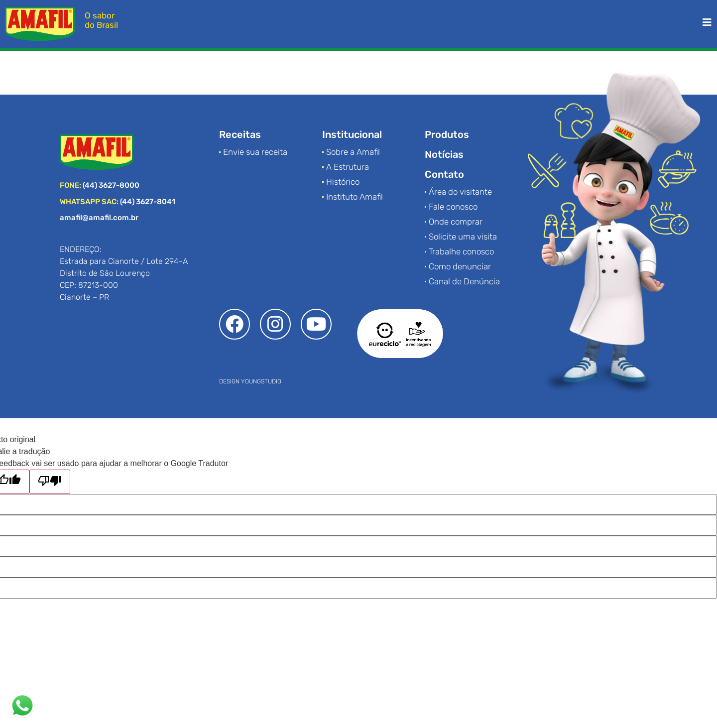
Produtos (447, 134)
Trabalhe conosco (461, 251)
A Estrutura (348, 167)
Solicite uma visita (463, 237)
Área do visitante (460, 192)
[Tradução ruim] (50, 482)
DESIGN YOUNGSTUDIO (250, 381)
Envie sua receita (255, 152)
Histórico (343, 182)
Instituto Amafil (355, 197)
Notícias (444, 154)
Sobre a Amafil (353, 152)
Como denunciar (460, 266)
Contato (444, 174)
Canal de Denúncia (464, 281)
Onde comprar (456, 222)
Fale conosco (453, 207)
